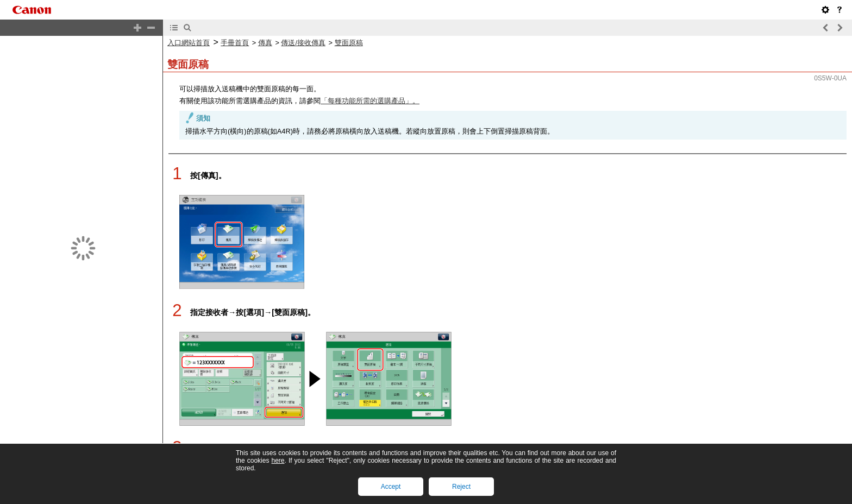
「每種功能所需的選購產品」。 (370, 92)
